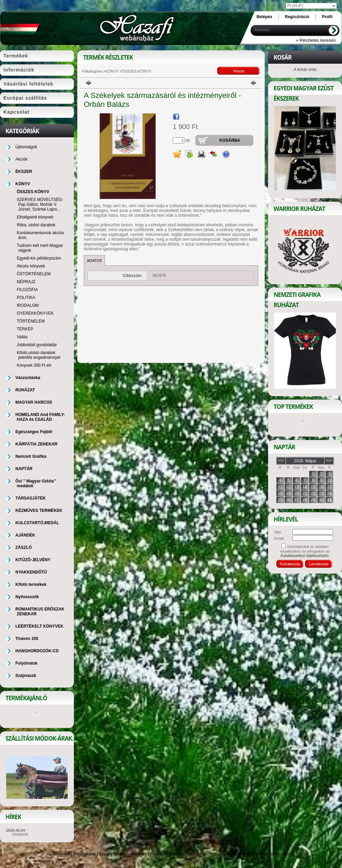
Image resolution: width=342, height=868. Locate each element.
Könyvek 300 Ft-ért (34, 365)
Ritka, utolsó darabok (36, 225)
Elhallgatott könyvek (35, 217)
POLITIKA (26, 298)
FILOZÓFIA (27, 290)
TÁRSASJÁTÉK (31, 498)
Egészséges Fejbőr (34, 432)
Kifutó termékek (31, 584)
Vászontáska (28, 378)
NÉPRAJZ (26, 282)
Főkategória (92, 71)
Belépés (264, 17)
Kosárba (230, 140)
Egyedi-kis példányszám (39, 258)
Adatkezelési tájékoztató (268, 854)
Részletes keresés (130, 854)
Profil (155, 854)
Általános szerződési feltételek (215, 854)
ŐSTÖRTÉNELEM (34, 274)
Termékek (61, 854)
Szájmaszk (26, 676)
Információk (173, 854)
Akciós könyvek (31, 266)
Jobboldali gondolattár (37, 345)
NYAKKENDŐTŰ (31, 572)
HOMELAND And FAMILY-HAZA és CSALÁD (40, 417)
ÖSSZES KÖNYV (33, 192)
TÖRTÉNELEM (31, 321)
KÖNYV (112, 71)
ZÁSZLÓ (24, 548)
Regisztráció (84, 854)
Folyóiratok (27, 663)
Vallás (22, 337)
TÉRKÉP (25, 329)
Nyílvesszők (27, 597)
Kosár (104, 854)
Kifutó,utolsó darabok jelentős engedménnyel (38, 355)
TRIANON (20, 834)
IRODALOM (28, 305)
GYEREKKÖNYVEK (35, 313)
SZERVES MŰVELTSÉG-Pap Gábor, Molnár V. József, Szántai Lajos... (40, 204)
